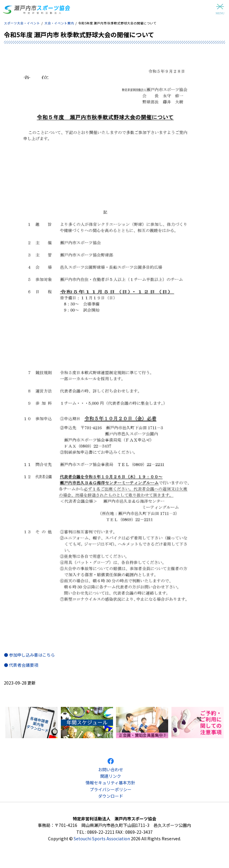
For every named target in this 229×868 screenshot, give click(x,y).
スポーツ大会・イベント (22, 23)
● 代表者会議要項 (21, 665)
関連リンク (111, 776)
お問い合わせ (111, 769)
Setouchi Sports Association (102, 839)
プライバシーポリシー (111, 789)
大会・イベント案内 (59, 23)
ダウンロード (111, 796)
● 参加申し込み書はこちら (29, 655)
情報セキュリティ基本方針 (110, 783)
